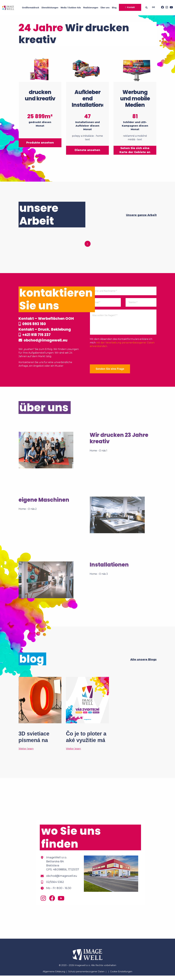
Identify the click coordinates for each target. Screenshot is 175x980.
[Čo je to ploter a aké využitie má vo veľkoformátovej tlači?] (87, 718)
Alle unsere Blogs (143, 664)
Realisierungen (91, 8)
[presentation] (112, 351)
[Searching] (147, 8)
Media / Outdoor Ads (71, 8)
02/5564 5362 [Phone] (55, 887)
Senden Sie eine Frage (112, 364)
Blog (114, 8)
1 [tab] (88, 239)
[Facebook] (162, 8)
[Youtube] (170, 8)
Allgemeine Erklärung (54, 976)
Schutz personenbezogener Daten (86, 976)
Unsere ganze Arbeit (141, 210)
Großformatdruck (31, 8)
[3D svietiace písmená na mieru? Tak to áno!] (40, 718)
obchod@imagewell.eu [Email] (62, 880)
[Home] (8, 8)
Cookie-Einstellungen (121, 976)
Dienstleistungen (50, 8)
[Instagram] (166, 8)
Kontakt (131, 7)
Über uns (105, 8)
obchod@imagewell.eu (49, 347)
